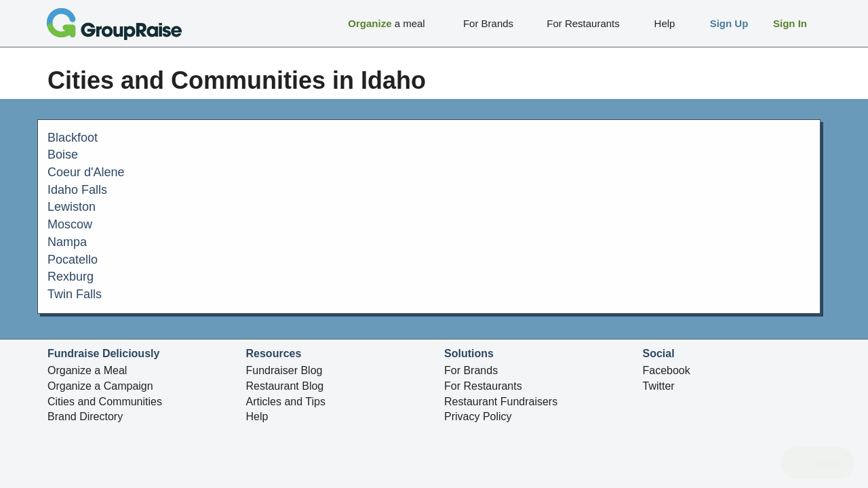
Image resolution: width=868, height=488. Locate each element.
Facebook (667, 370)
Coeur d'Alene (86, 172)
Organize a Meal (87, 370)
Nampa (67, 242)
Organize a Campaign (100, 386)
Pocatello (73, 260)
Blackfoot (73, 138)
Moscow (70, 224)
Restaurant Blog (285, 386)
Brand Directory (85, 416)
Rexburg (71, 277)
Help (257, 416)
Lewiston (72, 207)
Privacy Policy (478, 416)
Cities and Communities (105, 402)
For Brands (471, 370)
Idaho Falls (77, 190)
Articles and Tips (286, 402)
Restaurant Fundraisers (501, 402)
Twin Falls (75, 294)
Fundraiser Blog (284, 370)
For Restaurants (483, 386)
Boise (63, 155)
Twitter (659, 386)
